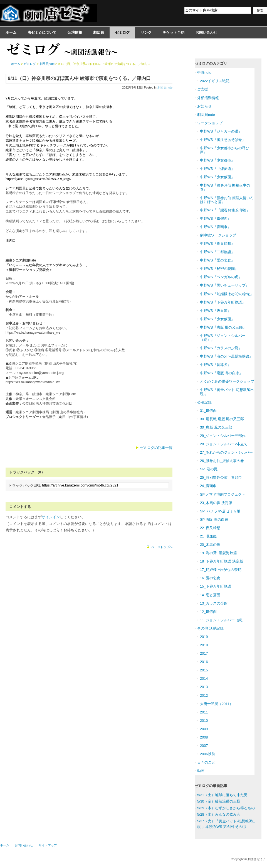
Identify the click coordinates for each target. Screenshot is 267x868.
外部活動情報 (208, 98)
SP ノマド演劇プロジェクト (223, 494)
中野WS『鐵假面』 (216, 218)
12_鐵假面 (208, 612)
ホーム (11, 32)
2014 (204, 678)
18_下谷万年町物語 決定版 (222, 561)
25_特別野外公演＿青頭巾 (221, 477)
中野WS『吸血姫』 (216, 311)
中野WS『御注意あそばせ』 (223, 140)
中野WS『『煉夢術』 (217, 169)
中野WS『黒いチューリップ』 (225, 285)
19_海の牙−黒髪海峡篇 (218, 553)
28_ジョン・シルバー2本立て (224, 444)
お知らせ (204, 106)
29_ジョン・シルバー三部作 (223, 436)
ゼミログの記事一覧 (156, 448)
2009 (204, 729)
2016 (204, 662)
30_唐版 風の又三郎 (216, 427)
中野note (204, 73)
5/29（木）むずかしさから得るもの (226, 808)
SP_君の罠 (209, 469)
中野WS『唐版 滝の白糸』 (221, 373)
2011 (204, 712)
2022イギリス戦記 (215, 81)
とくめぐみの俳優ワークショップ (227, 381)
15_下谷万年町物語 (216, 586)
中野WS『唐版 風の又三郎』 (223, 327)
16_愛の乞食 (210, 578)
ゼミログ (122, 32)
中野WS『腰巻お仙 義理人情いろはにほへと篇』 (227, 200)
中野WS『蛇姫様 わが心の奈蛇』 (227, 294)
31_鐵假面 (208, 411)
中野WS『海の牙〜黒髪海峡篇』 (226, 356)
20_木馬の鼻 (210, 545)
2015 (204, 670)
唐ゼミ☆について (42, 32)
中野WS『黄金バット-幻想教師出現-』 (227, 392)
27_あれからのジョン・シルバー (226, 452)
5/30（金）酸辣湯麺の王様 (219, 801)
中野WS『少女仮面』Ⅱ (219, 177)
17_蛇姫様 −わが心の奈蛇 (221, 570)
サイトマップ (48, 845)
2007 (204, 746)
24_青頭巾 (208, 486)
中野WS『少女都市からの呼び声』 (225, 150)
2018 (204, 645)
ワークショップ (210, 123)
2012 (204, 695)
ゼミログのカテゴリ (211, 63)
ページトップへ (162, 547)
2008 (204, 737)
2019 (204, 637)
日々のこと (206, 762)
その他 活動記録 (210, 628)
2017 (204, 653)
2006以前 (207, 754)
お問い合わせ (206, 32)
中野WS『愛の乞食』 (217, 260)
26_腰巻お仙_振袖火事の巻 (222, 461)
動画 (201, 771)
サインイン (51, 517)
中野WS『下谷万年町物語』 (223, 302)
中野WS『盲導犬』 (216, 365)
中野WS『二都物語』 (217, 252)
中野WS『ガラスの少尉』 (221, 348)
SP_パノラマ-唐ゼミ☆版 (220, 511)
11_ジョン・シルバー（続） (223, 620)
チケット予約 (174, 32)
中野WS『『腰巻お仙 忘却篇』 (225, 210)
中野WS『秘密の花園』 (219, 269)
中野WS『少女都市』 (217, 160)
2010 (204, 721)
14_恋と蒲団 (210, 595)
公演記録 (204, 402)
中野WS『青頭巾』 (216, 227)
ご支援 (203, 89)
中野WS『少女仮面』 (217, 319)
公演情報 (75, 32)
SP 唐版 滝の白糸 (214, 519)
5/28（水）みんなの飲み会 (219, 814)
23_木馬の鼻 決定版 (216, 503)
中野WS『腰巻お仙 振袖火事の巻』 (225, 187)
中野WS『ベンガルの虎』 (221, 277)
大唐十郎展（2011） (217, 704)
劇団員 (99, 32)
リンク (146, 32)
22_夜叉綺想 (210, 528)
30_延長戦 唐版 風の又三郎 (222, 419)
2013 (204, 687)
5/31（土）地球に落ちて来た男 (222, 795)
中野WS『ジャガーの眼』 (221, 131)
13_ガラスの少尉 (214, 603)
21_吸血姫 (208, 536)
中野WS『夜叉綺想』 (217, 244)
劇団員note (165, 87)
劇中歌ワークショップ (218, 235)
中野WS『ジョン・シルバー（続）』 (223, 338)
